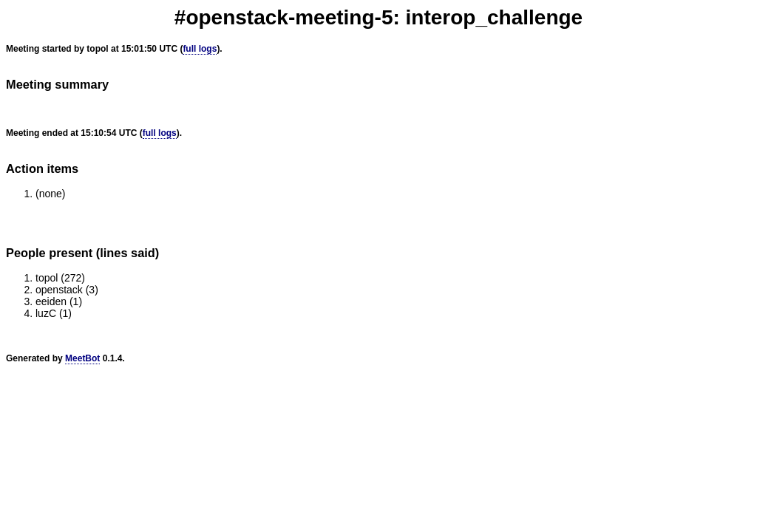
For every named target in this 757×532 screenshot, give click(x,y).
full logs (200, 49)
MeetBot (82, 358)
